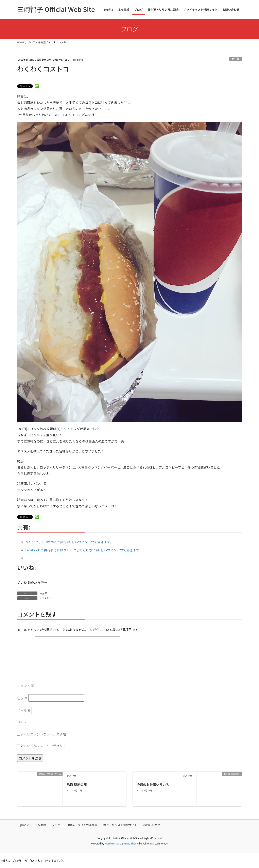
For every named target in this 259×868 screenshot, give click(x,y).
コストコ (47, 598)
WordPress (111, 843)
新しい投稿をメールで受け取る (43, 746)
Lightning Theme (129, 843)
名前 (22, 698)
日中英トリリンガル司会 (82, 825)
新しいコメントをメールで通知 (43, 734)
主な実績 (40, 825)
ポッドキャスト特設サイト (120, 825)
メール (24, 710)
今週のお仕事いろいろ (153, 784)
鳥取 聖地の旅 (77, 784)
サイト (22, 722)
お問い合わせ (152, 825)
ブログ (56, 825)
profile (24, 825)
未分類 (235, 59)
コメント (26, 686)
